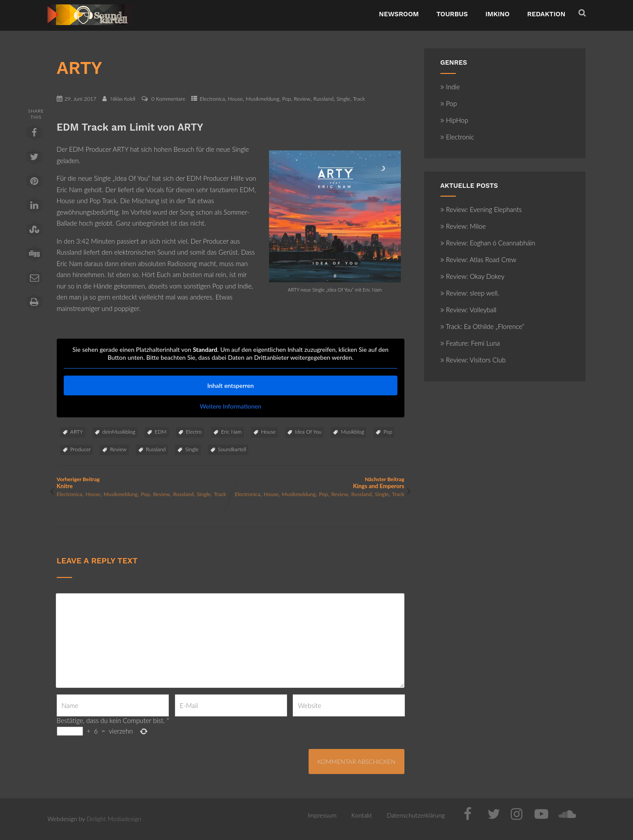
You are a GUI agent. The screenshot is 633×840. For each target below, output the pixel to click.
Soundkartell (232, 449)
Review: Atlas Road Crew (478, 259)
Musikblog (352, 432)
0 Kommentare (168, 99)
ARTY (77, 432)
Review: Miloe (463, 226)
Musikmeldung (262, 99)
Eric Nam (231, 432)
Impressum (322, 815)
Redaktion (546, 14)
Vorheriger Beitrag (144, 483)
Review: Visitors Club (473, 360)
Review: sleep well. (470, 293)
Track (359, 99)
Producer (81, 449)
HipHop (454, 120)
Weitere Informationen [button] (230, 406)
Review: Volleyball (469, 310)
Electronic (457, 137)
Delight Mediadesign (114, 819)
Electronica (212, 99)
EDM (161, 432)
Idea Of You (308, 432)
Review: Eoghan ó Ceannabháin (488, 243)
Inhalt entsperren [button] (230, 385)
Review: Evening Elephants (481, 209)
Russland (324, 99)
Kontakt (362, 815)
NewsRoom (399, 14)
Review (302, 99)
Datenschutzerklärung (416, 815)
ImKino (497, 14)
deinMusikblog (119, 432)
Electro (194, 432)
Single (343, 99)
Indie (450, 87)
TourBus (452, 14)
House (235, 99)
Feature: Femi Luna (470, 343)
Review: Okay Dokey (473, 276)
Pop (287, 99)
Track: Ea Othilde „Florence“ (482, 326)
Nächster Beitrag (317, 483)
